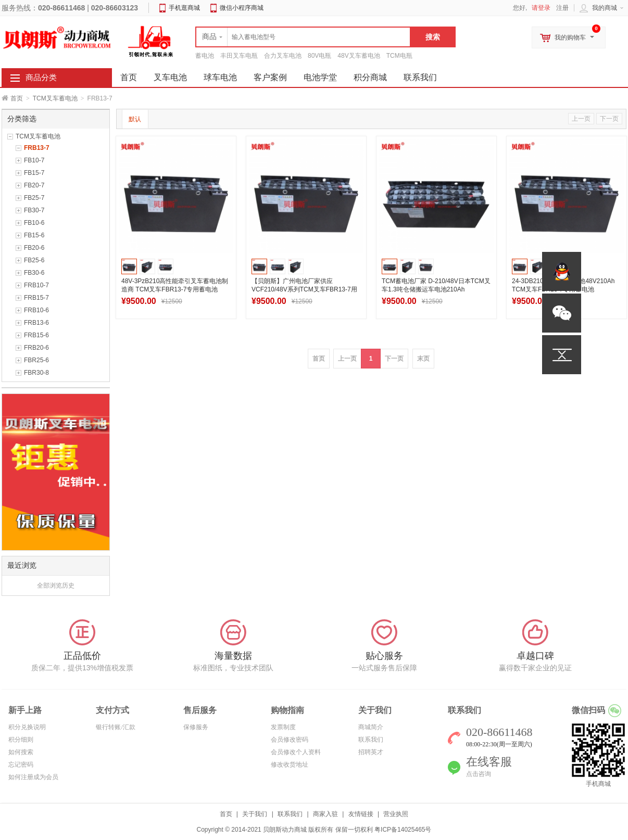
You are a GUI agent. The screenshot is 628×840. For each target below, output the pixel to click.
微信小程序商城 (242, 8)
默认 (135, 119)
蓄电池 (205, 56)
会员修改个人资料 (296, 752)
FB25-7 (34, 198)
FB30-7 (34, 210)
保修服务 (196, 727)
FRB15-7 (36, 298)
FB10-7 (34, 160)
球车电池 (220, 77)
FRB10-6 (36, 310)
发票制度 (283, 727)
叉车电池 (170, 77)
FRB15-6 (36, 335)
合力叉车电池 (283, 56)
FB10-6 (34, 223)
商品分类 (41, 78)
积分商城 (370, 77)
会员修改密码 (290, 740)
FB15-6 (34, 235)
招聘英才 (371, 752)
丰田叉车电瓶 (239, 56)
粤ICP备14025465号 (403, 830)
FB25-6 (34, 260)
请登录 (541, 8)
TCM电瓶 (399, 56)
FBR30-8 (36, 373)
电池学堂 (320, 77)
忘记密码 (21, 765)
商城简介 (371, 727)
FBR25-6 (36, 360)
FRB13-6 (36, 323)
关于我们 (255, 814)
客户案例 (270, 77)
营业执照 (396, 814)
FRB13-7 (37, 148)
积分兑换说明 (27, 727)
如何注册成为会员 (33, 777)
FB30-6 (34, 273)
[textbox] (303, 37)
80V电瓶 (319, 56)
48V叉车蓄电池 (359, 56)
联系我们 (420, 77)
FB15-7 (34, 173)
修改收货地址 (290, 765)
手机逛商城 (184, 8)
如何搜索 (21, 752)
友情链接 (361, 814)
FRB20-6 (36, 348)
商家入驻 (325, 814)
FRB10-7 (36, 285)
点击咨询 (479, 774)
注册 (562, 8)
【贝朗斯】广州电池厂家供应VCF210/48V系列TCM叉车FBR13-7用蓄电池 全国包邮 (304, 289)
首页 (17, 98)
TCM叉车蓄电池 (55, 98)
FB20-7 (34, 185)
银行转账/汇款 (115, 727)
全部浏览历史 (56, 586)
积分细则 (21, 740)
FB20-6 (34, 248)
